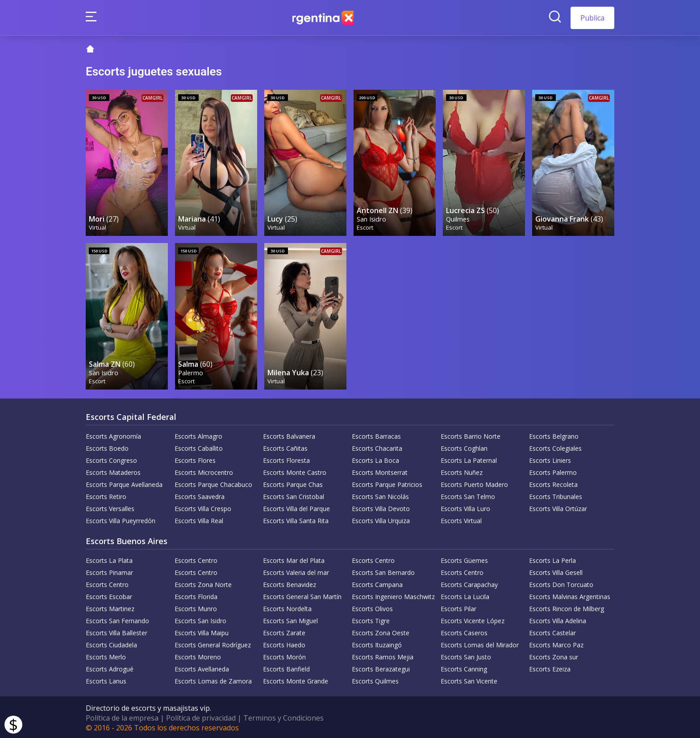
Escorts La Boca (375, 459)
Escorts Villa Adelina (558, 619)
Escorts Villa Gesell (556, 571)
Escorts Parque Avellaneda (124, 483)
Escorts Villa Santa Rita (296, 519)
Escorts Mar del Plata (294, 559)
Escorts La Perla (552, 559)
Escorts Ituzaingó (377, 644)
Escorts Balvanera (289, 435)
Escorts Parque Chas (293, 483)
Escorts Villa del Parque (296, 507)
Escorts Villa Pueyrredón (121, 519)
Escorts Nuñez (462, 471)
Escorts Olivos (372, 607)
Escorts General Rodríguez (213, 644)
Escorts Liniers (550, 459)
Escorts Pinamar (109, 571)
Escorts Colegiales (555, 447)
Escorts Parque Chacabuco (213, 483)
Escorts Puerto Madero (474, 483)
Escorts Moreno (198, 656)
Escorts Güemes (464, 559)
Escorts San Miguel (290, 619)
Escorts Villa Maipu (202, 631)
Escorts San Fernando (117, 619)
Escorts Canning (464, 668)
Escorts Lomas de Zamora (213, 680)
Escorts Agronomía (113, 435)
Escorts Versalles (110, 507)
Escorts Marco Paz (556, 644)
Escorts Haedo (284, 644)
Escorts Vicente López (473, 619)
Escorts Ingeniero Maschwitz (393, 595)
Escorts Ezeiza (550, 668)
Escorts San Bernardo (383, 571)
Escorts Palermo (553, 471)
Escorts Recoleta (553, 483)
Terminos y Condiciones (283, 717)
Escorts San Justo (466, 656)
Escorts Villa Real (199, 519)
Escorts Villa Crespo (203, 507)
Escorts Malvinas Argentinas (570, 595)
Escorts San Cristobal (294, 495)
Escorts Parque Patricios (387, 483)
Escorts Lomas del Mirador (480, 644)
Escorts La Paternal (469, 459)
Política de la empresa (122, 717)
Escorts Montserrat (380, 471)
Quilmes (458, 218)
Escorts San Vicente (469, 680)
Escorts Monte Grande (296, 680)
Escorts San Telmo (468, 495)
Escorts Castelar (552, 631)
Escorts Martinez (110, 607)
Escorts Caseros (464, 631)
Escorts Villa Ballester (117, 631)
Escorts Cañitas (285, 447)
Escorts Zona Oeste (381, 631)
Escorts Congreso (111, 459)
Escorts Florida (196, 595)
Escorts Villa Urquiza (381, 519)
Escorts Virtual (461, 519)
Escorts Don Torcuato (561, 583)
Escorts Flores (195, 459)
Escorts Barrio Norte (471, 435)
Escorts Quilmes (375, 680)
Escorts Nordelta (287, 607)
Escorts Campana (377, 583)
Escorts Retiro (106, 495)
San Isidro (372, 218)
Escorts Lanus (106, 680)
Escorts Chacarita (377, 447)
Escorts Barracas (376, 435)
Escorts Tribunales (556, 495)
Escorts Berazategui (381, 668)
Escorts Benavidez (290, 583)
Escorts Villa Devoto (381, 507)
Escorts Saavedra (200, 495)
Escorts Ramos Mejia (383, 656)
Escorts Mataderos (113, 471)
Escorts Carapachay (469, 583)
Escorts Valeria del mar (296, 571)
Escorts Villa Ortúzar (558, 507)
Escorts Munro (196, 607)
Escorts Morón (284, 656)
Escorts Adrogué (110, 668)
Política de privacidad (201, 717)
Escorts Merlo (106, 656)
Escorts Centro (196, 559)
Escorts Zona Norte (203, 583)
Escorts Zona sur (554, 656)
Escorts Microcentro (204, 471)
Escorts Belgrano (554, 435)
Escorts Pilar (458, 607)
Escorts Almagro (198, 435)
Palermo (191, 371)
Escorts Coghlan (464, 447)
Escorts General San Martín (302, 595)
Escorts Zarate (284, 631)
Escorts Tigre (371, 619)
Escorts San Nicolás (380, 495)
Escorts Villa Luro (465, 507)
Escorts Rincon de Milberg (567, 607)
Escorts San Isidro (200, 619)
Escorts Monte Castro (295, 471)
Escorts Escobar (109, 595)
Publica (592, 18)
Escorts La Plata (109, 559)
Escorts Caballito (199, 447)
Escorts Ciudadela (111, 644)
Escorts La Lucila (465, 595)
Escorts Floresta (286, 459)
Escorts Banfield (286, 668)
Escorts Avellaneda (202, 668)
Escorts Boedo (107, 447)
